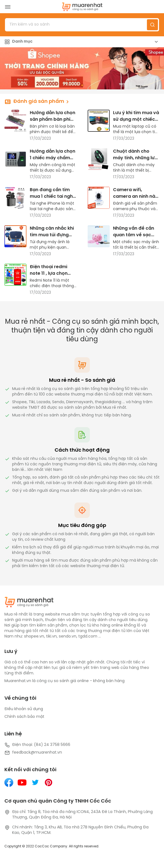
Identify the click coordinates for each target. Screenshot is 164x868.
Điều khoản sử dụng (24, 709)
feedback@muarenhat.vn (33, 753)
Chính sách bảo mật (24, 717)
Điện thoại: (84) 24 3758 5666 (37, 745)
